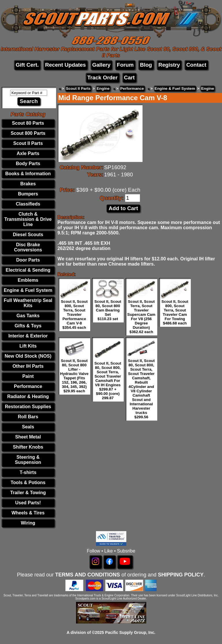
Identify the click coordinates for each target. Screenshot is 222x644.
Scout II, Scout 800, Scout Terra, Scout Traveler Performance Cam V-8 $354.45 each (74, 314)
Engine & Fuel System (28, 290)
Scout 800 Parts (28, 133)
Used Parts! (28, 503)
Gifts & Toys (28, 326)
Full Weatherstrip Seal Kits (28, 303)
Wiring (28, 523)
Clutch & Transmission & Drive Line (28, 219)
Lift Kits (28, 346)
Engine (103, 88)
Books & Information (28, 174)
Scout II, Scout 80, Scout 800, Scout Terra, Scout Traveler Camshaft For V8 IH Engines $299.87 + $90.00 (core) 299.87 (108, 381)
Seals (28, 427)
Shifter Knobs (28, 447)
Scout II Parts (28, 143)
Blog (146, 65)
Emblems (28, 280)
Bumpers (28, 194)
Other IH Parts (28, 366)
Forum (125, 65)
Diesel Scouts (28, 235)
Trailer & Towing (28, 493)
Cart (129, 78)
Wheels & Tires (28, 513)
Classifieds (28, 204)
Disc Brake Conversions (28, 247)
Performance (28, 386)
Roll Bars (28, 417)
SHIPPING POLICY (181, 575)
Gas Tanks (28, 316)
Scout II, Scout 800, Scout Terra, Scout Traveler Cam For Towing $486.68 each (175, 312)
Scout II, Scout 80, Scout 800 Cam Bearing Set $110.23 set (108, 310)
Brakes (28, 184)
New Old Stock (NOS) (28, 356)
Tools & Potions (28, 482)
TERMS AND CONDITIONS (88, 575)
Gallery (101, 65)
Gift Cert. (27, 65)
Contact (196, 65)
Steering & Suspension (28, 460)
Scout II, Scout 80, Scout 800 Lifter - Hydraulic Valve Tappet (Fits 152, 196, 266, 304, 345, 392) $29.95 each (74, 376)
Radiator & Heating (28, 396)
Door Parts (28, 260)
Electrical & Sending (28, 270)
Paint (28, 376)
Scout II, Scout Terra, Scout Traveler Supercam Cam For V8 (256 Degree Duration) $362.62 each (141, 317)
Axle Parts (28, 153)
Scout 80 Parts (28, 123)
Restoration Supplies (28, 407)
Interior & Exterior (28, 336)
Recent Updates (65, 65)
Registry (169, 65)
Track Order (102, 78)
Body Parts (28, 164)
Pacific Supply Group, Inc (130, 632)
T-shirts (28, 472)
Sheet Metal (28, 437)
